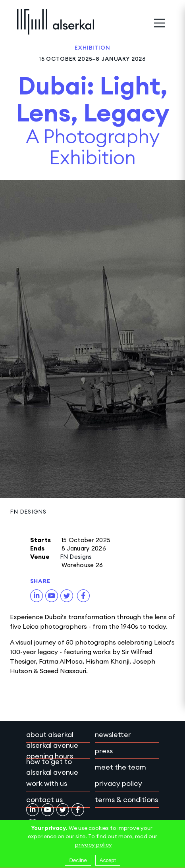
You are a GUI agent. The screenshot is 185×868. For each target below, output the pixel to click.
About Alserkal (50, 734)
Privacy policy (119, 783)
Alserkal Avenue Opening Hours (52, 751)
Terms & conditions (126, 800)
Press (104, 751)
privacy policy (93, 845)
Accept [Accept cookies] (108, 860)
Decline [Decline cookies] (78, 860)
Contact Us (44, 800)
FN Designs (28, 512)
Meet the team (120, 767)
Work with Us (47, 783)
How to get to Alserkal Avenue (52, 767)
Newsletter (113, 734)
